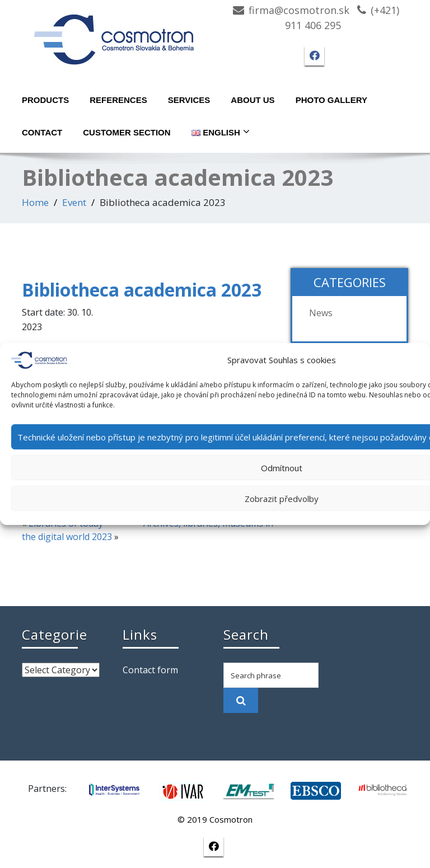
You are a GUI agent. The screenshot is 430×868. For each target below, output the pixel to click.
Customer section (127, 132)
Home (35, 202)
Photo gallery (331, 100)
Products (45, 100)
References (118, 100)
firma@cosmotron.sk (299, 10)
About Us (253, 100)
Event (74, 202)
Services (189, 100)
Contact (42, 132)
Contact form (150, 670)
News (321, 313)
